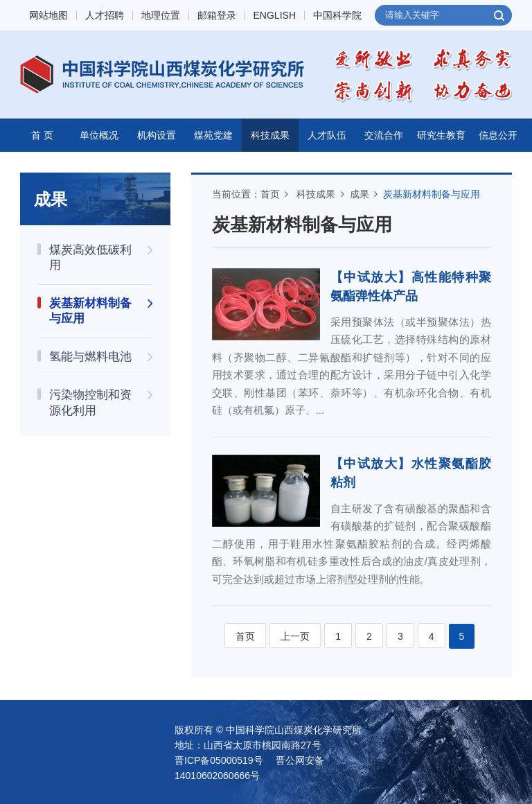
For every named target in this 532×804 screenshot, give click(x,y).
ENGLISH (275, 16)
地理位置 (161, 16)
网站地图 (48, 16)
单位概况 (99, 135)
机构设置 (157, 135)
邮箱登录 (217, 16)
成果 (360, 194)
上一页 (295, 636)
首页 (270, 194)
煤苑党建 (213, 135)
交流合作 (384, 135)
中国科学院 (337, 16)
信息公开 (498, 135)
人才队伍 (327, 135)
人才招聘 (105, 16)
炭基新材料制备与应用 (432, 194)
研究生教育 (441, 135)
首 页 (42, 135)
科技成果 (270, 135)
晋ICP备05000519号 (219, 760)
